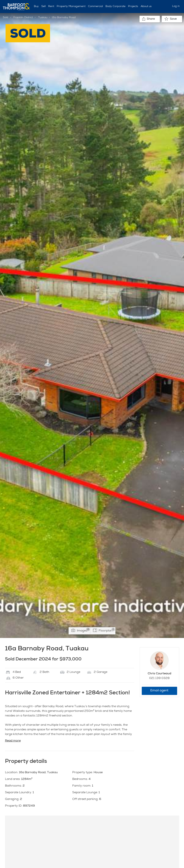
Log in (176, 6)
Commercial (95, 6)
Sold (5, 18)
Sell (43, 6)
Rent (51, 6)
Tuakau (43, 18)
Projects (133, 6)
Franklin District (23, 18)
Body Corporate (115, 6)
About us (146, 6)
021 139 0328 (159, 678)
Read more (13, 741)
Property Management (71, 6)
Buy (36, 6)
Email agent (159, 691)
